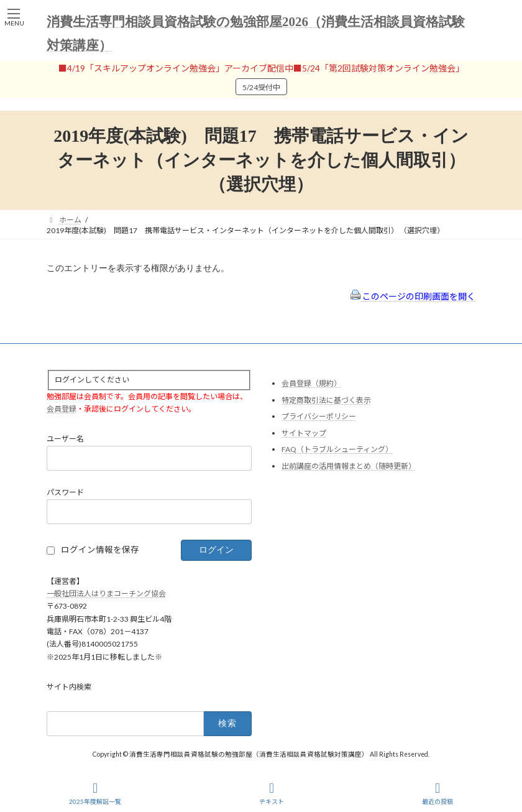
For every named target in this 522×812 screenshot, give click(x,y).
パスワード (65, 492)
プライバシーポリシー (319, 416)
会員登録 (62, 409)
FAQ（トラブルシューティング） (337, 449)
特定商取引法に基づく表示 (326, 400)
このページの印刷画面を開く (413, 296)
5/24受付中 (261, 87)
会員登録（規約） (311, 383)
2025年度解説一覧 (95, 793)
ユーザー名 (65, 439)
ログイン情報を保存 (100, 550)
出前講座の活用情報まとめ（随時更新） (349, 466)
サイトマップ (304, 433)
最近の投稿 (437, 793)
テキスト (272, 793)
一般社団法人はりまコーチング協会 (106, 593)
